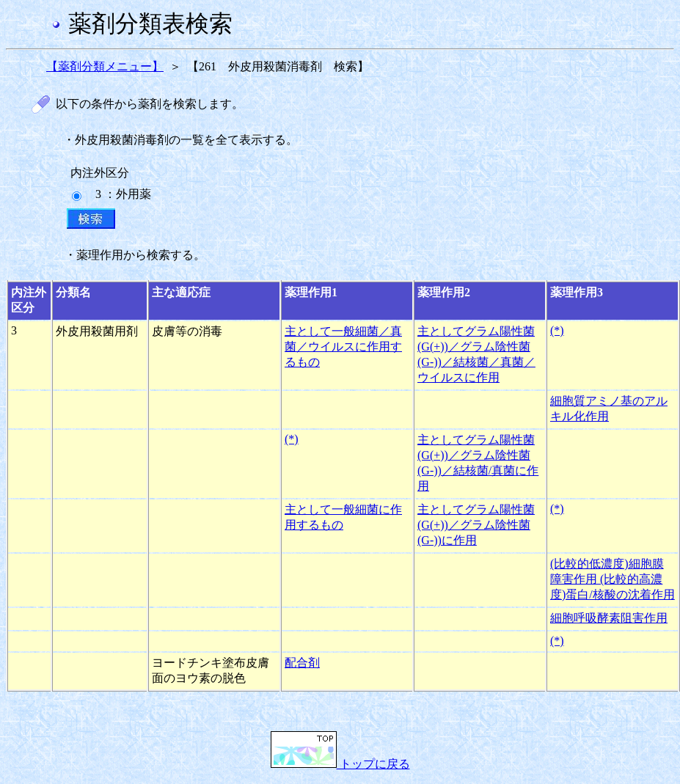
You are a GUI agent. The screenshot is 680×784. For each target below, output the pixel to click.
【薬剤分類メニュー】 (105, 66)
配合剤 (302, 663)
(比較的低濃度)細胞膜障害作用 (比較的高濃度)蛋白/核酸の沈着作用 (613, 579)
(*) (557, 330)
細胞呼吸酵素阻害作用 (609, 618)
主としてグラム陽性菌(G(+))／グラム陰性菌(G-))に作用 (476, 525)
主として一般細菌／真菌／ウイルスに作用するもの (343, 347)
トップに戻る (340, 764)
